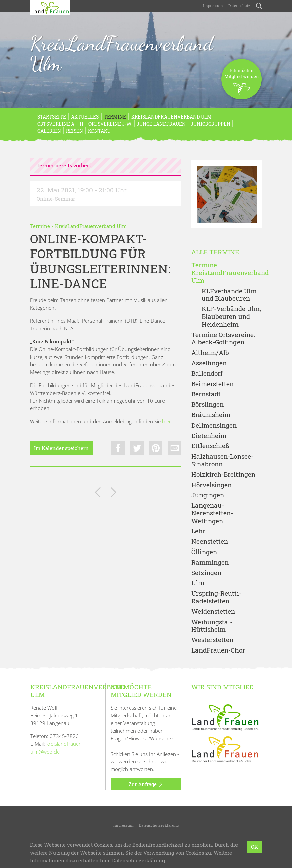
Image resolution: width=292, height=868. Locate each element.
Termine (115, 117)
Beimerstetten (213, 384)
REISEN (75, 131)
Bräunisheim (211, 415)
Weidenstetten (213, 612)
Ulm (198, 583)
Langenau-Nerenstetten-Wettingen (212, 513)
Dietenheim (209, 436)
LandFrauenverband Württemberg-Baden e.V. (151, 843)
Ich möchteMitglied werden (242, 83)
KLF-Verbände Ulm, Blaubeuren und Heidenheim (231, 316)
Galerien (49, 131)
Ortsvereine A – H (60, 124)
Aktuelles (85, 117)
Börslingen (208, 405)
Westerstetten (212, 640)
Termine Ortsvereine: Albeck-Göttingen (223, 339)
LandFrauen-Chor (218, 650)
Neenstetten (210, 542)
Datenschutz (239, 6)
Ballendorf (207, 374)
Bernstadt (206, 394)
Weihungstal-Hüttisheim (212, 626)
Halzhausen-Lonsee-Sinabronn (222, 460)
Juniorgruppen (211, 124)
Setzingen (206, 573)
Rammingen (210, 562)
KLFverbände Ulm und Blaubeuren (229, 295)
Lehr (198, 531)
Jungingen (208, 495)
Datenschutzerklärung (159, 825)
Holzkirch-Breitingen (223, 475)
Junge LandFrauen (161, 124)
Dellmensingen (214, 425)
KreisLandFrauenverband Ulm (121, 54)
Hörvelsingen (212, 485)
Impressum (213, 6)
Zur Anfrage (146, 784)
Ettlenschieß (210, 446)
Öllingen (204, 552)
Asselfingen (209, 363)
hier (167, 421)
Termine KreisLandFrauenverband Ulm (227, 273)
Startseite (52, 117)
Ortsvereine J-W (110, 124)
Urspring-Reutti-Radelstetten (216, 597)
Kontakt (99, 131)
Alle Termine (215, 252)
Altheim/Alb (210, 353)
